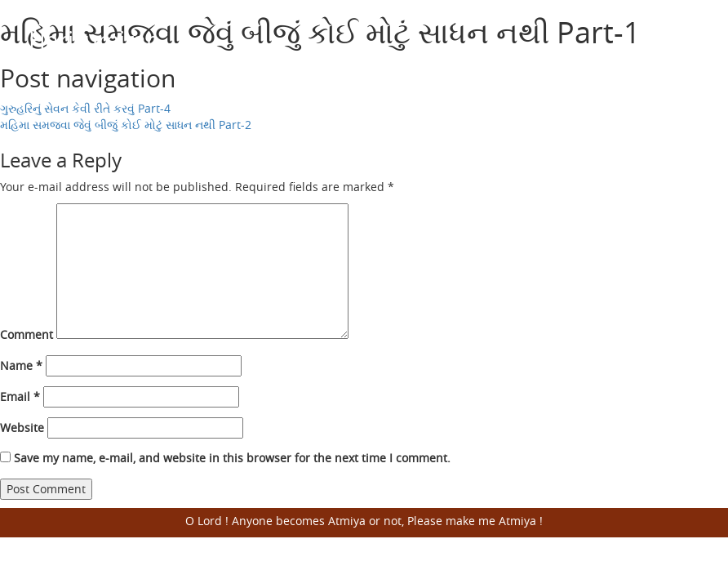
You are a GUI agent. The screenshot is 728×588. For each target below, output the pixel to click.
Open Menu (679, 41)
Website (22, 428)
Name (21, 365)
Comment (27, 334)
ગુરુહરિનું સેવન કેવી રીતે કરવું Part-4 (85, 108)
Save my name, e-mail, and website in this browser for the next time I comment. (232, 458)
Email (20, 396)
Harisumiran (94, 40)
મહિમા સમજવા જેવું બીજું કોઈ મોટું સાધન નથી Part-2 (126, 125)
